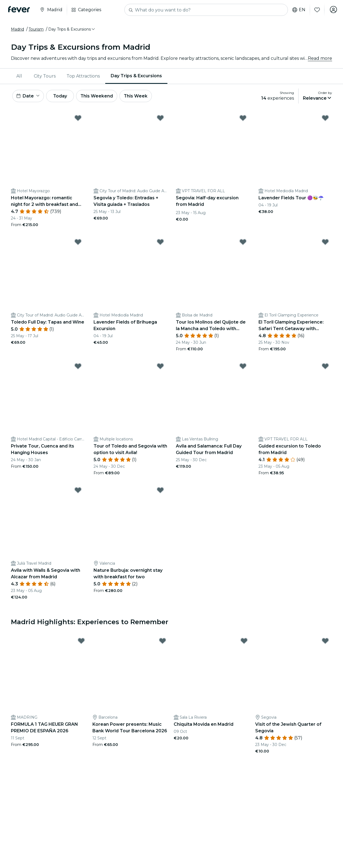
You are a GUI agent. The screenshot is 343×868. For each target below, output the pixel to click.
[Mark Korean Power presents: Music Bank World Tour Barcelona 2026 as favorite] (163, 642)
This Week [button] (140, 96)
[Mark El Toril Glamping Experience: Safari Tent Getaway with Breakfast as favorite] (325, 243)
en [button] (298, 10)
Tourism (36, 29)
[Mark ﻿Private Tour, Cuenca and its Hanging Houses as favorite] (78, 367)
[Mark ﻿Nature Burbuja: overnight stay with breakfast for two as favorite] (160, 491)
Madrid (17, 29)
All (19, 76)
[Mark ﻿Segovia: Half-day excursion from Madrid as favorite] (243, 119)
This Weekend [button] (101, 96)
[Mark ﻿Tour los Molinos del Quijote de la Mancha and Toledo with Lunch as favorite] (243, 243)
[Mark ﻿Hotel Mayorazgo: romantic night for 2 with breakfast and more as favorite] (78, 119)
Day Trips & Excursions (136, 76)
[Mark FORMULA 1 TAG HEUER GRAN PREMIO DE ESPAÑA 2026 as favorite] (81, 642)
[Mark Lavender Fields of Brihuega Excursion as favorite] (160, 243)
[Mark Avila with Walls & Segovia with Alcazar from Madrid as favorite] (78, 491)
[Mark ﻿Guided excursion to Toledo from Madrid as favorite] (325, 367)
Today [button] (62, 96)
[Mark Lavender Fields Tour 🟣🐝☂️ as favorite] (325, 119)
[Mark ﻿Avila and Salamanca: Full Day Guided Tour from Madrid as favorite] (243, 367)
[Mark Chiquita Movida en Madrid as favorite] (244, 642)
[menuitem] (20, 76)
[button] (72, 29)
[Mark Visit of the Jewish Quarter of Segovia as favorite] (325, 642)
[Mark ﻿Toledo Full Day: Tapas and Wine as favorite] (78, 243)
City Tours (45, 76)
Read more (320, 58)
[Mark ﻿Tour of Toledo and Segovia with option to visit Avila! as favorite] (160, 367)
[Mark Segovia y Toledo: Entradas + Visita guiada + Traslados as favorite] (160, 119)
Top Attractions (83, 76)
